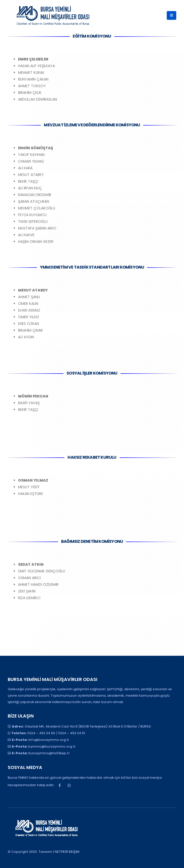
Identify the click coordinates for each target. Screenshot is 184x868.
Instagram (69, 785)
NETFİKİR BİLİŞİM (67, 852)
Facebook (60, 785)
